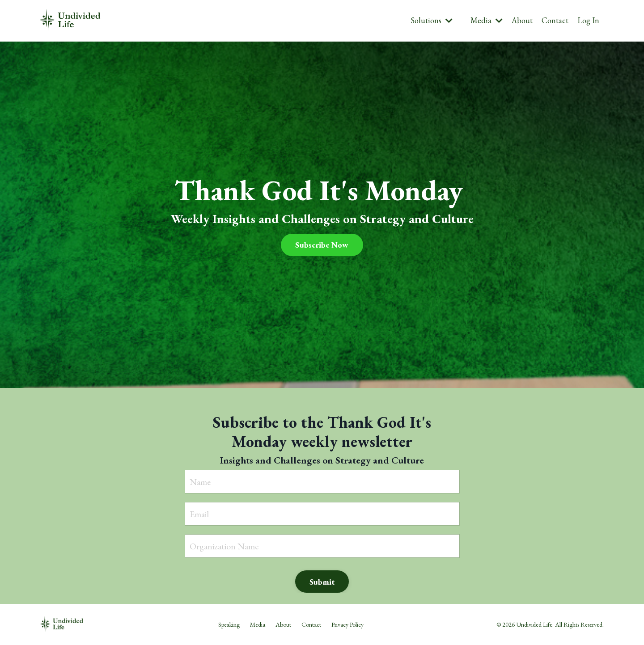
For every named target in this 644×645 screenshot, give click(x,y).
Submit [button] (322, 582)
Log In (588, 20)
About (522, 20)
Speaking (229, 624)
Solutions (432, 20)
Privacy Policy (347, 624)
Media (487, 20)
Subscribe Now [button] (322, 245)
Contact (555, 20)
